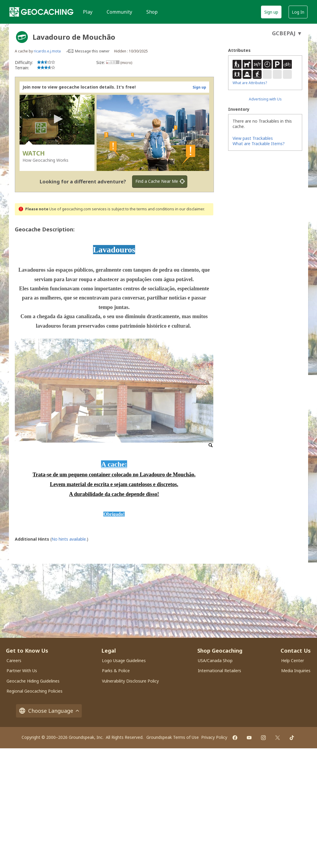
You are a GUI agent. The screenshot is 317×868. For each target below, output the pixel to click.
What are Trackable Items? (259, 144)
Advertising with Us (265, 99)
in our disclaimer (189, 209)
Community (119, 12)
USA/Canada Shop (215, 660)
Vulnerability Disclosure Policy (130, 681)
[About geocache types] (22, 37)
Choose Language (49, 711)
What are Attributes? (250, 83)
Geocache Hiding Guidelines (33, 681)
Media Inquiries (296, 671)
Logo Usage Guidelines (124, 660)
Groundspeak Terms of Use (173, 737)
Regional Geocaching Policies (35, 691)
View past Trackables (253, 138)
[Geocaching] (41, 12)
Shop (152, 12)
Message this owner (92, 51)
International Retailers (220, 671)
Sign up (271, 12)
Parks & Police (116, 671)
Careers (14, 660)
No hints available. (69, 539)
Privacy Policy (214, 737)
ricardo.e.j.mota (47, 51)
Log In (298, 12)
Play (88, 12)
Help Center (293, 660)
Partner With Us (22, 671)
